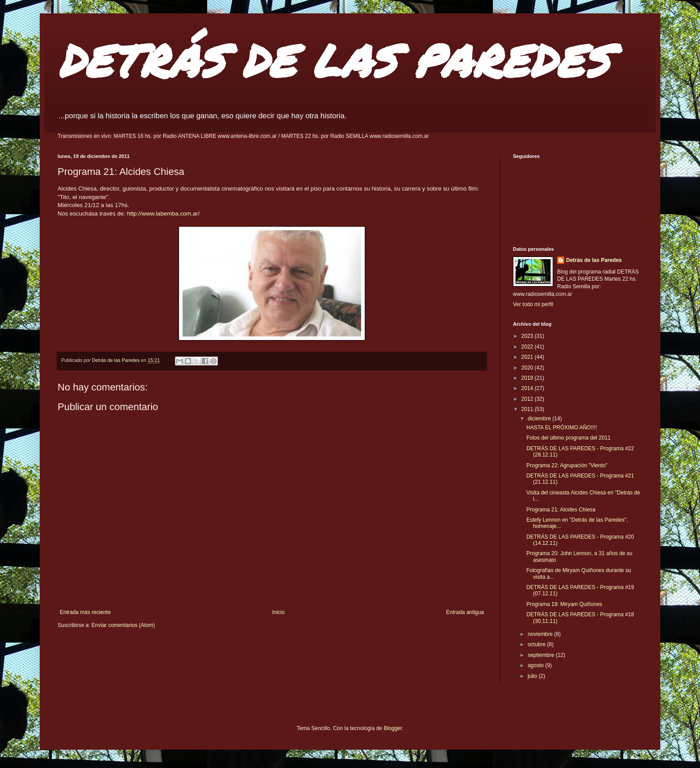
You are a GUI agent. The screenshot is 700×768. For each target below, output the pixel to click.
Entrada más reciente (85, 612)
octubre (537, 644)
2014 (528, 388)
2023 (528, 336)
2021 (528, 357)
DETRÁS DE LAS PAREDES (333, 60)
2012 (528, 399)
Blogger (393, 728)
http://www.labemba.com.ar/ (163, 214)
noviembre (541, 634)
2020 (528, 368)
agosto (536, 665)
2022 (528, 347)
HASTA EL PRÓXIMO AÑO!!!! (562, 428)
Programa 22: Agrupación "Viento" (567, 465)
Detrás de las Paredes (594, 260)
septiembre (542, 655)
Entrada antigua (465, 612)
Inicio (279, 612)
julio (533, 676)
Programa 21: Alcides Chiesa (561, 510)
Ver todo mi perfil (533, 304)
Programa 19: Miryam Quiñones (564, 604)
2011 (528, 409)
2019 (528, 378)
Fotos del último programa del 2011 (569, 438)
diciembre (540, 419)
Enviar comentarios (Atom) (123, 625)
